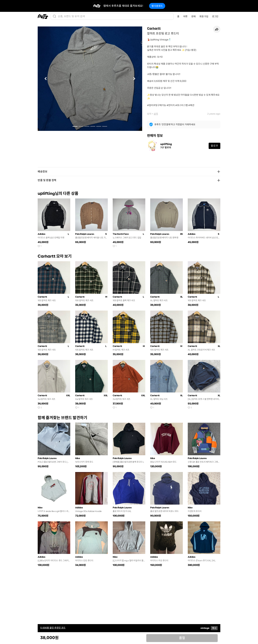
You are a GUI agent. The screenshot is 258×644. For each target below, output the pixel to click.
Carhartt (154, 28)
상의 (156, 114)
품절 (182, 638)
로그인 (215, 16)
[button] (45, 79)
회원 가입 (204, 16)
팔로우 (214, 146)
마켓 (185, 16)
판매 (193, 16)
